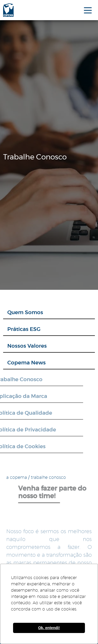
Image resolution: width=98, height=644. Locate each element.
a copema (17, 478)
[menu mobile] (88, 10)
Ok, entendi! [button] (49, 628)
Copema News (27, 363)
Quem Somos (25, 313)
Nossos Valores (27, 346)
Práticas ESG (24, 329)
